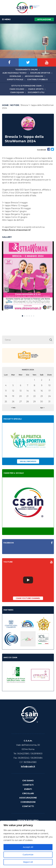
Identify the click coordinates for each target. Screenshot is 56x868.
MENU (6, 20)
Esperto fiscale (15, 79)
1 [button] (22, 315)
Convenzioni (28, 802)
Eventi (28, 789)
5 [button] (31, 315)
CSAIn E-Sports (36, 89)
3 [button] (27, 315)
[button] (51, 340)
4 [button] (29, 315)
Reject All (28, 862)
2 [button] (25, 315)
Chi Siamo (28, 781)
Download (15, 76)
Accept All (28, 847)
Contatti (28, 806)
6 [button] (34, 315)
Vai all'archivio (28, 461)
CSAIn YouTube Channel (28, 598)
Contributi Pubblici (37, 79)
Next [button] (47, 276)
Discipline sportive (40, 73)
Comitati (28, 785)
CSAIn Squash (17, 92)
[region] (28, 844)
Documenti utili (36, 92)
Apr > (42, 408)
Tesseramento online (26, 70)
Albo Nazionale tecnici (15, 73)
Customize (28, 855)
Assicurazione (28, 798)
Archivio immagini (34, 76)
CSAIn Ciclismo (17, 89)
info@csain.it (28, 766)
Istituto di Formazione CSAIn (26, 86)
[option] (28, 276)
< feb (13, 408)
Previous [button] (9, 276)
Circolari (28, 793)
